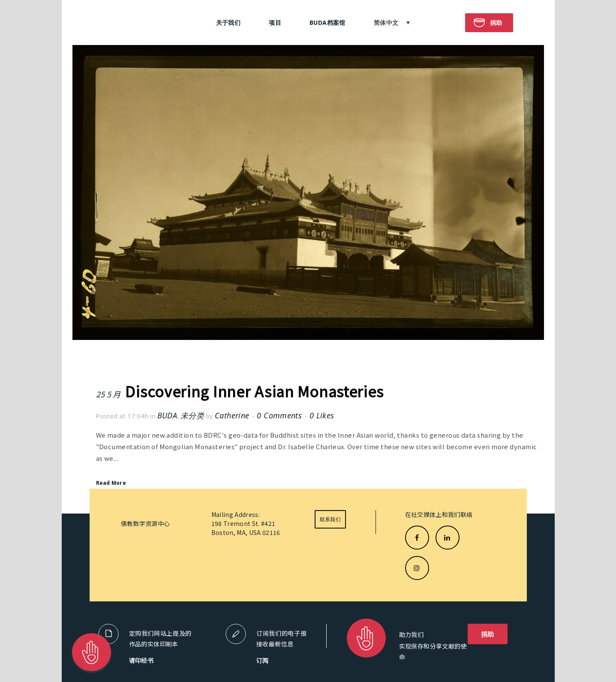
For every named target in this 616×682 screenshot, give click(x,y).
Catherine (232, 415)
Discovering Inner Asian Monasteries (254, 391)
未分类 (192, 415)
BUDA (167, 415)
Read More (111, 483)
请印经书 (141, 660)
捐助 (488, 634)
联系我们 (330, 519)
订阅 (263, 660)
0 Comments (279, 415)
